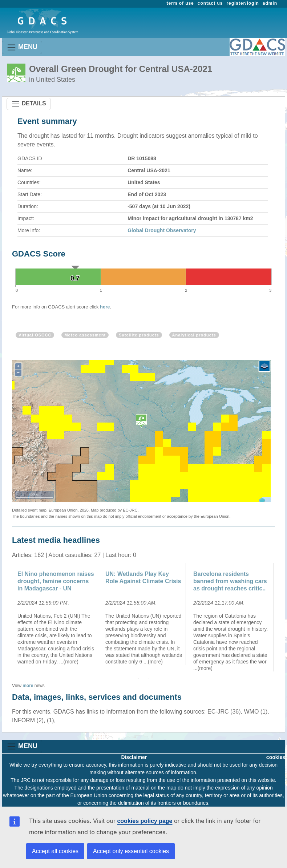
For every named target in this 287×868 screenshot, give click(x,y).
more (28, 686)
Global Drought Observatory (162, 230)
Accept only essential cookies (131, 851)
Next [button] (280, 617)
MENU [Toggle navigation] (22, 47)
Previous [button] (7, 617)
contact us (210, 3)
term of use (180, 3)
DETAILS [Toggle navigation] (29, 104)
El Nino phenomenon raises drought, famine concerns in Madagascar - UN (56, 581)
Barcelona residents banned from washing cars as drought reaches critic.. (230, 581)
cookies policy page (145, 821)
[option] (56, 614)
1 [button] (138, 678)
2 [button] (149, 678)
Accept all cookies (55, 851)
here (105, 307)
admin (270, 3)
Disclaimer (134, 757)
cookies (276, 757)
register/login (242, 3)
